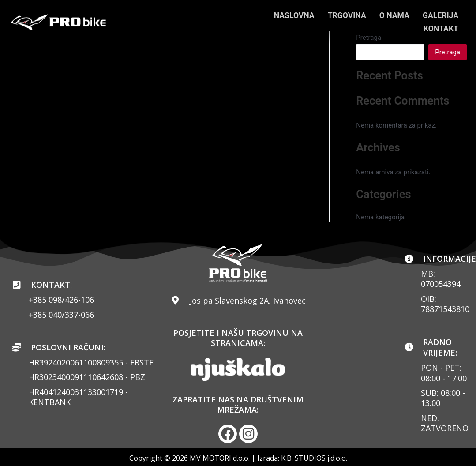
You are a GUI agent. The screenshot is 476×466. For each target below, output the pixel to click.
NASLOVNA (291, 15)
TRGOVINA (345, 15)
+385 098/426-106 (61, 300)
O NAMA (393, 15)
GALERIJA (440, 15)
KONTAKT (440, 28)
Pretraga (448, 52)
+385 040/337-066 (61, 315)
